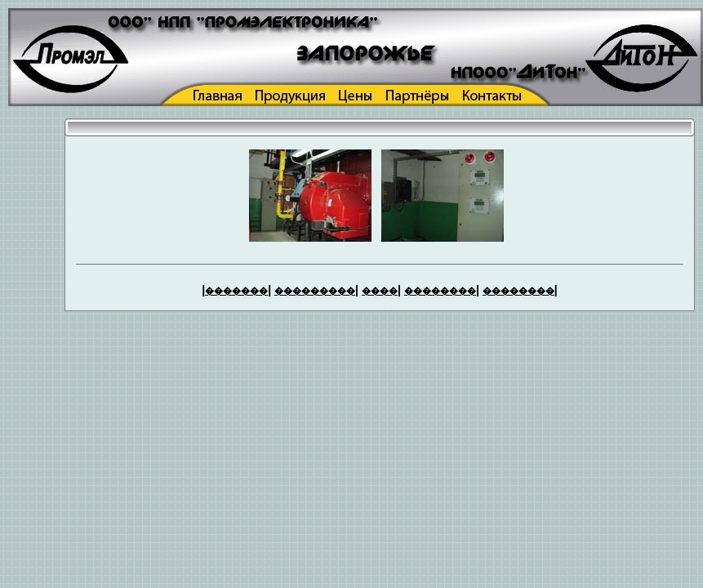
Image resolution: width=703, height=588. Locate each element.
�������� (440, 291)
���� (380, 291)
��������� (315, 291)
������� (236, 291)
